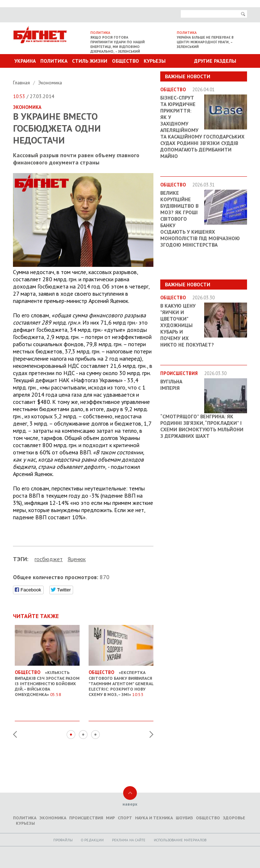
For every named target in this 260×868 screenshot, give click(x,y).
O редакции (92, 840)
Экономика (50, 83)
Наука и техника (154, 818)
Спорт (125, 818)
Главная (22, 83)
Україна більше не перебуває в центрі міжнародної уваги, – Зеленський (205, 42)
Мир (110, 818)
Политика (54, 61)
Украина (25, 61)
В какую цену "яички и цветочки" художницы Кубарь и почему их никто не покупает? (187, 325)
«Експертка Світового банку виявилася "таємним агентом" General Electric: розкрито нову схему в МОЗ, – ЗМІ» (121, 680)
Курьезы (155, 61)
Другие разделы (215, 61)
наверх (130, 804)
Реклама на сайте (129, 840)
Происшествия (86, 818)
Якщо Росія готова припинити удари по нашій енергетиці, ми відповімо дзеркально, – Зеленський (118, 44)
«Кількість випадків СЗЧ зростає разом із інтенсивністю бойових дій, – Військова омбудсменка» (47, 680)
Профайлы (63, 840)
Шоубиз (184, 818)
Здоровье (234, 818)
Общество (125, 61)
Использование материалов (180, 840)
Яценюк (77, 559)
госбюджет (49, 559)
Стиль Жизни (90, 61)
